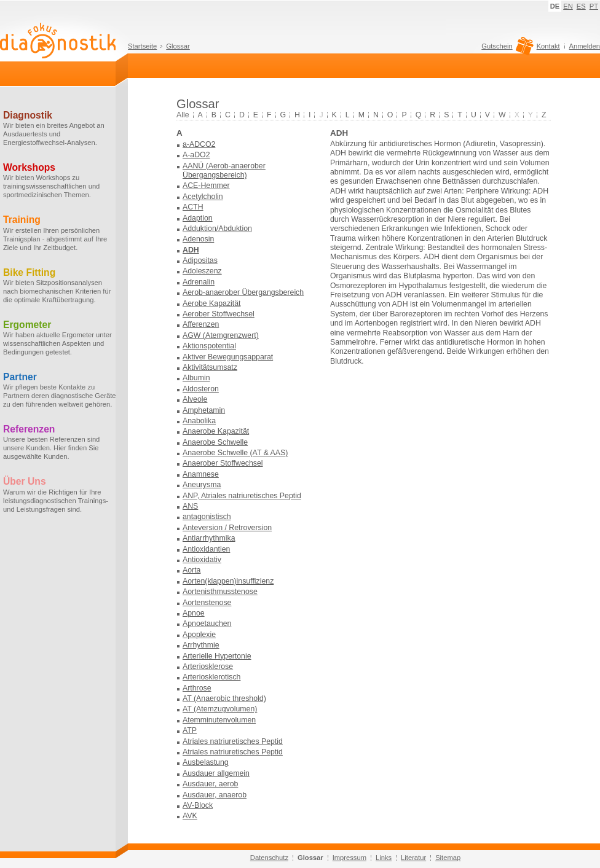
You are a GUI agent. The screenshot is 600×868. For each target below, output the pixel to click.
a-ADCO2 (199, 144)
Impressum (349, 858)
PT (594, 6)
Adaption (198, 218)
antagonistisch (207, 517)
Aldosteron (201, 389)
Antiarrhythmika (209, 538)
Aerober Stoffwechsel (219, 314)
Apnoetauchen (207, 624)
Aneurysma (202, 485)
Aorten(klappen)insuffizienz (228, 581)
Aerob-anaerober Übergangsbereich (243, 292)
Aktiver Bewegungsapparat (228, 357)
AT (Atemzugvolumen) (220, 709)
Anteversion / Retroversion (227, 528)
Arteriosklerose (208, 667)
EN (568, 6)
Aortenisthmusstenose (220, 592)
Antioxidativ (202, 560)
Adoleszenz (202, 271)
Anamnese (201, 474)
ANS (190, 506)
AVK (190, 816)
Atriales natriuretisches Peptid (233, 741)
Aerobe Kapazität (211, 303)
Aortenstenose (207, 603)
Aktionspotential (209, 346)
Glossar (178, 46)
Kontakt (548, 46)
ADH (191, 250)
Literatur (413, 858)
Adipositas (200, 260)
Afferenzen (201, 324)
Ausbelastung (206, 762)
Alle (183, 115)
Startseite (142, 46)
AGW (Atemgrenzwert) (221, 335)
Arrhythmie (201, 645)
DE (555, 6)
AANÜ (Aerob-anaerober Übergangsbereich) (224, 170)
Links (384, 858)
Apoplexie (199, 635)
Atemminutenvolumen (219, 720)
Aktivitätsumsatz (210, 367)
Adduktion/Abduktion (217, 229)
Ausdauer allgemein (216, 773)
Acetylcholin (203, 197)
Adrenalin (199, 282)
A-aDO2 (196, 155)
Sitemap (448, 858)
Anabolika (199, 421)
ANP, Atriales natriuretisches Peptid (242, 496)
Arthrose (197, 688)
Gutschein (506, 49)
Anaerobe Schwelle (215, 442)
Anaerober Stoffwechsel (223, 463)
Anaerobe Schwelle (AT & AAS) (235, 453)
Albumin (196, 378)
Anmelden (585, 46)
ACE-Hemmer (206, 186)
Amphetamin (204, 410)
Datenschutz (269, 858)
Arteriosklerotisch (211, 677)
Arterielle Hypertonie (217, 656)
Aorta (191, 570)
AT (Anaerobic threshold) (224, 698)
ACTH (193, 207)
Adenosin (198, 239)
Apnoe (194, 613)
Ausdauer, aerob (210, 784)
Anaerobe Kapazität (216, 431)
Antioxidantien (206, 549)
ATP (190, 730)
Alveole (195, 399)
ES (581, 6)
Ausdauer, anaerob (215, 795)
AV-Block (198, 805)
